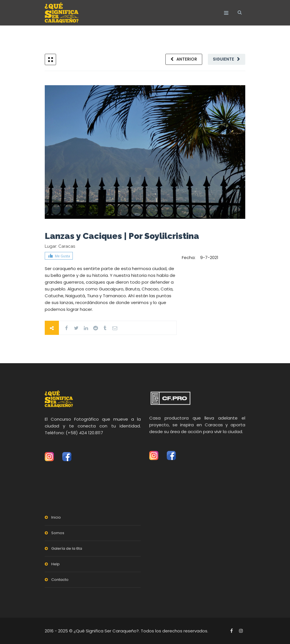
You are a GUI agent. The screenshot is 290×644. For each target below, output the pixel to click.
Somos (58, 533)
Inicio (56, 517)
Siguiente (224, 59)
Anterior (187, 59)
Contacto (60, 580)
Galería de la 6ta (67, 548)
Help (56, 564)
